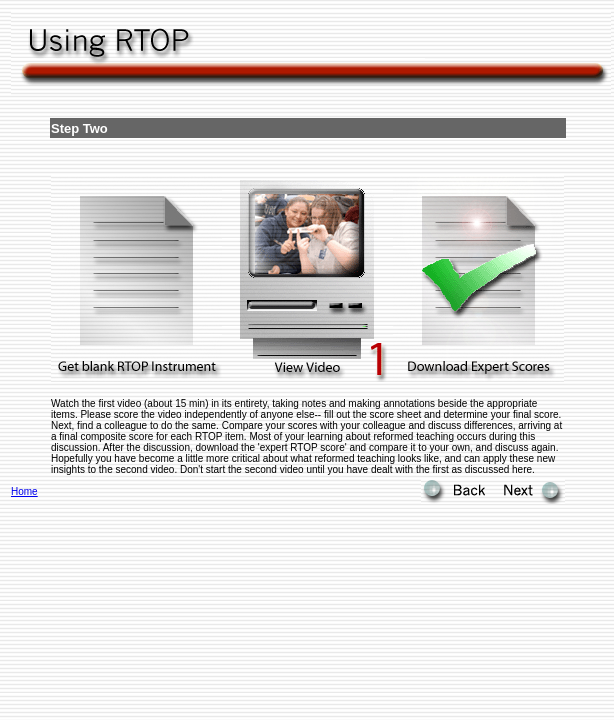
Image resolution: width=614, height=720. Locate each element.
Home (24, 491)
